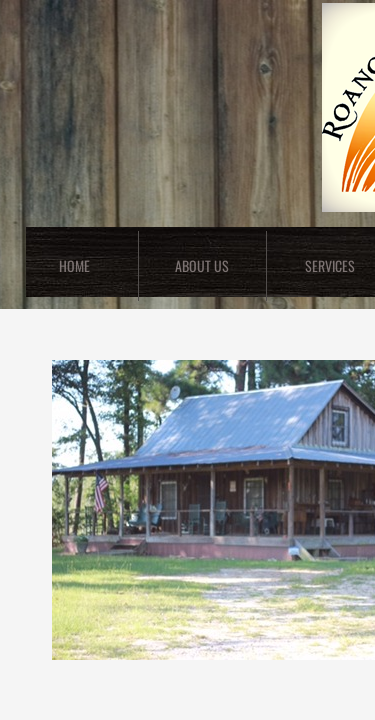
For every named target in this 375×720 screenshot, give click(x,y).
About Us (202, 265)
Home (74, 265)
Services (330, 265)
